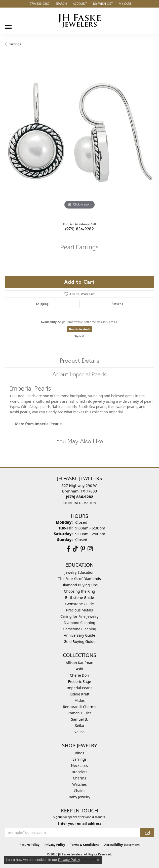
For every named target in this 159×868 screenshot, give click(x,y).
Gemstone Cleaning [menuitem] (80, 629)
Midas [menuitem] (80, 700)
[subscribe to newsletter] (147, 832)
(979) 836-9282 (80, 229)
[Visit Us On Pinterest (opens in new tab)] (83, 549)
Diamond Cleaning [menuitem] (79, 623)
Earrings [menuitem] (79, 759)
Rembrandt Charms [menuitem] (79, 707)
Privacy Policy (55, 845)
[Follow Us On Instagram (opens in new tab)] (90, 549)
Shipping (42, 304)
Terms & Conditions (85, 845)
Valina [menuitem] (80, 732)
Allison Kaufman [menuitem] (79, 663)
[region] (79, 136)
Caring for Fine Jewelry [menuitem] (79, 616)
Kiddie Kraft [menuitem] (80, 694)
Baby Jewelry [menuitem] (79, 797)
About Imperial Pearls (79, 374)
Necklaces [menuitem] (79, 766)
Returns (117, 304)
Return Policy (29, 845)
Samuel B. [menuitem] (80, 719)
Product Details (80, 360)
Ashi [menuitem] (80, 669)
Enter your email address (79, 823)
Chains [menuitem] (79, 791)
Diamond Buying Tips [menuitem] (79, 585)
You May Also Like (80, 441)
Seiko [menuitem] (79, 726)
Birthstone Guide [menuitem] (80, 597)
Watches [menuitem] (79, 784)
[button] (61, 4)
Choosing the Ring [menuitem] (79, 591)
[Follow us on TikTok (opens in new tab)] (75, 549)
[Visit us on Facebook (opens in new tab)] (68, 549)
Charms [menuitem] (79, 778)
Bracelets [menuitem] (79, 772)
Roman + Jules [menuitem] (79, 713)
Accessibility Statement (122, 845)
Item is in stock (79, 329)
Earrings (15, 44)
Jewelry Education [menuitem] (79, 572)
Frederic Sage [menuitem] (79, 681)
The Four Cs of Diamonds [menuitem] (79, 579)
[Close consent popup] (98, 860)
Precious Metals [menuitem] (79, 610)
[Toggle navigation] (8, 25)
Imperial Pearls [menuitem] (79, 688)
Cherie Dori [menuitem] (80, 675)
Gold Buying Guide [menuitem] (79, 642)
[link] (39, 4)
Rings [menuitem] (79, 753)
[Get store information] (79, 503)
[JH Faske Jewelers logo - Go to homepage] (79, 21)
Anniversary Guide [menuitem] (79, 635)
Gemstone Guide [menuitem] (79, 604)
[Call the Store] (80, 497)
